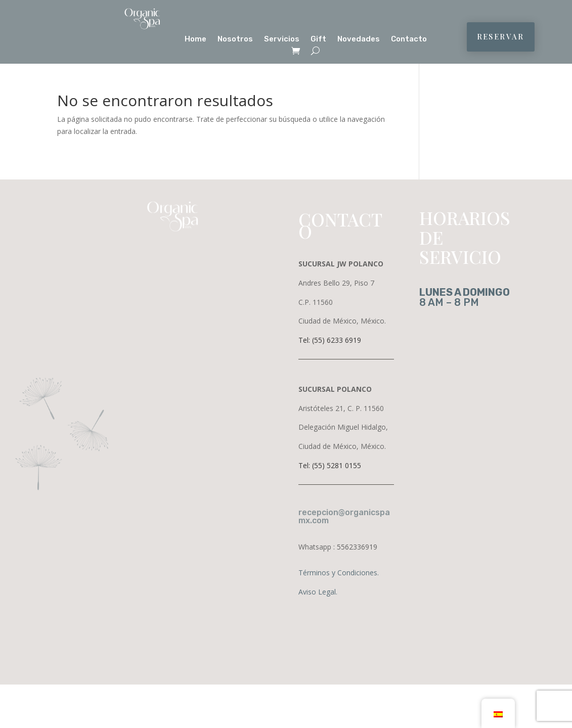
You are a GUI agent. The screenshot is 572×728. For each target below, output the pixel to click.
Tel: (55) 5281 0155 (330, 465)
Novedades (359, 39)
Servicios (282, 39)
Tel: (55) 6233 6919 (330, 340)
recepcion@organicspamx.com (344, 516)
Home (195, 39)
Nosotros (235, 39)
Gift (318, 39)
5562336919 (357, 547)
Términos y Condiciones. (339, 573)
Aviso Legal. (318, 592)
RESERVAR (501, 36)
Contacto (409, 39)
